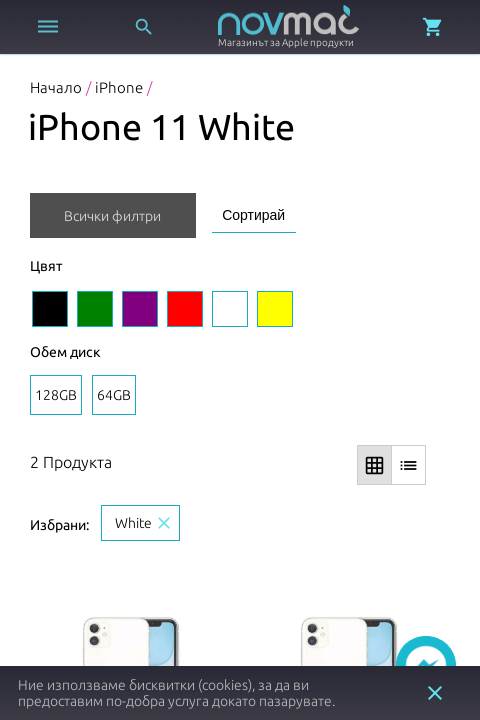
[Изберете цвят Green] (95, 309)
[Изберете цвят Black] (50, 309)
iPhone (119, 87)
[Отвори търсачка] (144, 27)
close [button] (435, 693)
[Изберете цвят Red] (185, 309)
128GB (56, 395)
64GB (114, 395)
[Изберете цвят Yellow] (275, 309)
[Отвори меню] (48, 27)
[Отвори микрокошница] (433, 27)
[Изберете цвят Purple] (140, 309)
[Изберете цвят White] (230, 309)
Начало (56, 87)
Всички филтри (112, 216)
